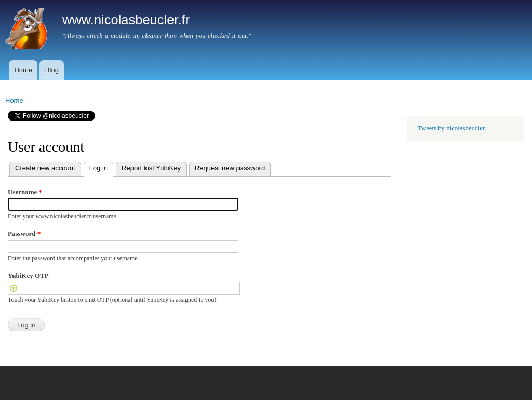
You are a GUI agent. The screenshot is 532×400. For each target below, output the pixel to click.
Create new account (45, 168)
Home (23, 70)
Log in (96, 167)
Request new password (230, 168)
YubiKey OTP (28, 276)
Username (25, 192)
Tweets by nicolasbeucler (451, 128)
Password (24, 234)
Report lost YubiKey (151, 168)
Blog (52, 70)
